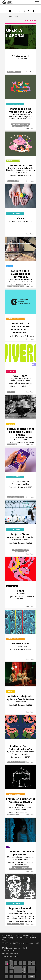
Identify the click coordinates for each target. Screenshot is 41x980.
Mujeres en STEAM (21, 551)
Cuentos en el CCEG (13, 181)
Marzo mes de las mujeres (21, 126)
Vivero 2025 (11, 392)
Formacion (11, 371)
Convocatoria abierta (14, 72)
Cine (8, 847)
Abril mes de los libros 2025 (16, 762)
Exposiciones (12, 586)
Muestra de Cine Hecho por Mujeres (21, 869)
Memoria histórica (13, 814)
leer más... (31, 72)
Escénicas (11, 424)
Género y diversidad (15, 104)
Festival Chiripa (12, 444)
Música (9, 266)
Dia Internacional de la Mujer (21, 124)
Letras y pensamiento (16, 319)
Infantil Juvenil (13, 161)
